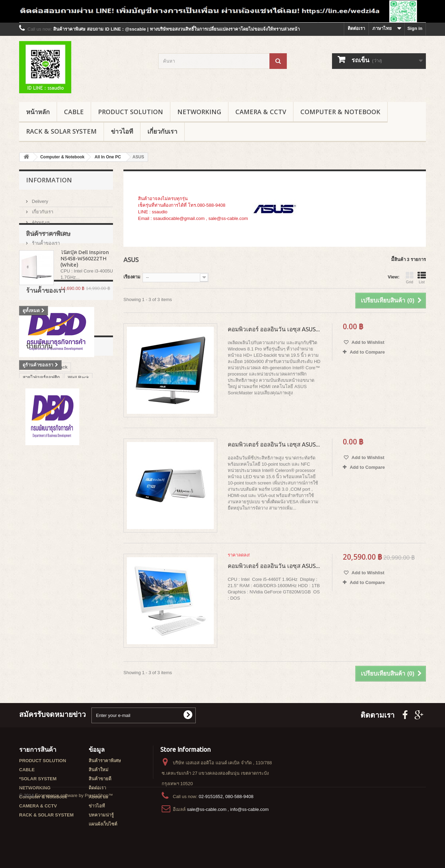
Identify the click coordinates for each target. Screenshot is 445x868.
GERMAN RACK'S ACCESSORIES (59, 511)
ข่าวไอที (122, 131)
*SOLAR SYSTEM (38, 779)
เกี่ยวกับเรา (162, 131)
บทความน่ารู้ (101, 815)
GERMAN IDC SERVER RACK (54, 543)
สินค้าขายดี (100, 779)
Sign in (415, 28)
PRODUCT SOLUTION (131, 112)
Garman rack (54, 491)
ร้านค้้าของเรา (45, 240)
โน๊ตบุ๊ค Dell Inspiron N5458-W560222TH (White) (85, 291)
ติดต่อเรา (356, 28)
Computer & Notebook (340, 112)
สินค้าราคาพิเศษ (48, 267)
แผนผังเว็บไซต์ (103, 824)
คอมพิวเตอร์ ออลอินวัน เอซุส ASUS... (274, 329)
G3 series (33, 532)
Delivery (39, 199)
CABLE (74, 112)
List (422, 278)
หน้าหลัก (38, 112)
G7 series (33, 522)
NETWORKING (199, 112)
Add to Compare (367, 352)
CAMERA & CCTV (261, 112)
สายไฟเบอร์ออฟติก (41, 501)
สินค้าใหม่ (99, 770)
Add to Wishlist (367, 342)
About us (40, 219)
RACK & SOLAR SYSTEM (61, 131)
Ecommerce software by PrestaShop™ (74, 849)
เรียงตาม (132, 277)
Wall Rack (78, 501)
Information (49, 180)
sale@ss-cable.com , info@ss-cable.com (228, 809)
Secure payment (48, 230)
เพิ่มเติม (145, 225)
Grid (410, 278)
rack (27, 491)
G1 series (61, 522)
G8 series (90, 522)
